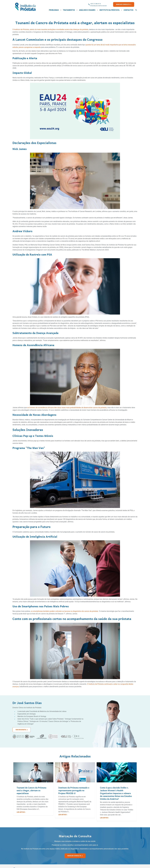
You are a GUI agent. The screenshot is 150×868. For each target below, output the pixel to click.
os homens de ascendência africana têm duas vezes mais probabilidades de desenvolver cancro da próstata (67, 408)
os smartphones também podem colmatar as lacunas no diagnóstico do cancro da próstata (64, 611)
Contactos (128, 10)
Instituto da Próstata (109, 10)
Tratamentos (69, 10)
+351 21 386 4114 (96, 4)
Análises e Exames (87, 10)
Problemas (54, 10)
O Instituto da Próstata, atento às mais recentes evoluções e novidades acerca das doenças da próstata (50, 29)
